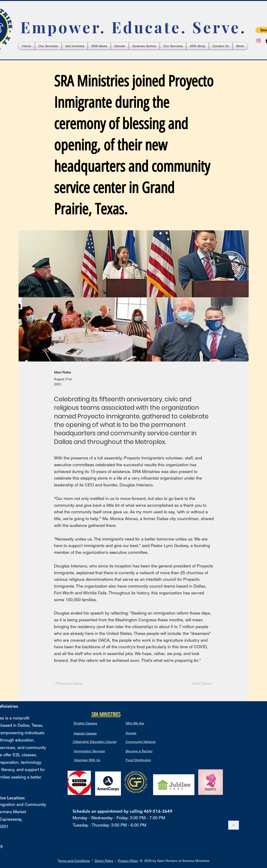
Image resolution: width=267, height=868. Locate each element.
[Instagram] (258, 41)
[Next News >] (202, 684)
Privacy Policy (128, 861)
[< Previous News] (70, 684)
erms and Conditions (75, 861)
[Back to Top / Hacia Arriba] (234, 825)
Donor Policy (104, 861)
